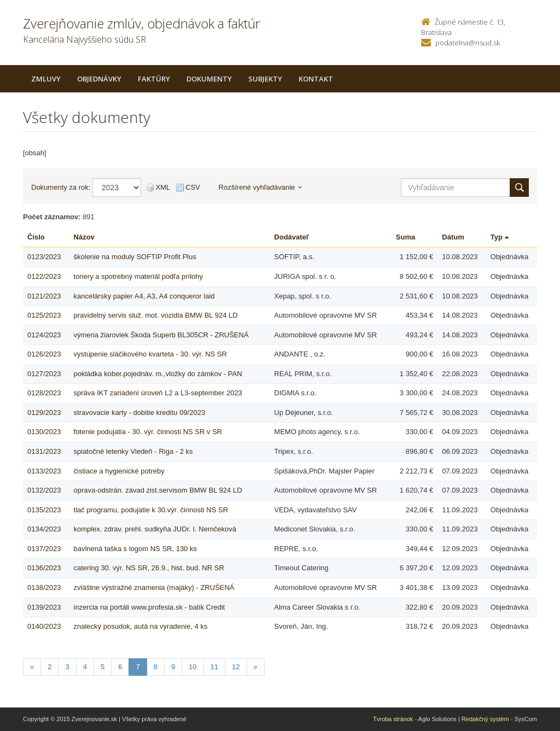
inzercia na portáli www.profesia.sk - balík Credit (150, 607)
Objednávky (99, 79)
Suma (406, 237)
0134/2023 (44, 529)
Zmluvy (46, 79)
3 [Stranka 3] (67, 667)
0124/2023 (44, 335)
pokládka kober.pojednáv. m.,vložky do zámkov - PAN (158, 374)
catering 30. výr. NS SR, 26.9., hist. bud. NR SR (149, 568)
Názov (84, 237)
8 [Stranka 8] (156, 667)
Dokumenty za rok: (61, 187)
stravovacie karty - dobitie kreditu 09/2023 (140, 413)
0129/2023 (44, 413)
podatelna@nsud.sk (468, 43)
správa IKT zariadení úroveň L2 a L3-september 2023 (158, 393)
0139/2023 (44, 607)
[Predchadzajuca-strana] (32, 667)
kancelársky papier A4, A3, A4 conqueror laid (144, 296)
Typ (500, 237)
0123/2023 (44, 257)
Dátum (453, 237)
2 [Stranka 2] (49, 667)
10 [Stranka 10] (192, 667)
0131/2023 (44, 451)
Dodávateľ (291, 237)
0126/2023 (44, 354)
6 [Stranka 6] (120, 667)
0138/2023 (44, 587)
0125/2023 (44, 315)
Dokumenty (209, 79)
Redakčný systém (485, 719)
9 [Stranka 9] (173, 667)
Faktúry (154, 79)
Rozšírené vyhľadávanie (261, 187)
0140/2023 (44, 626)
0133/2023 (44, 471)
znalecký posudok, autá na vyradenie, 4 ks (141, 626)
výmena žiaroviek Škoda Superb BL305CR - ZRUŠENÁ (161, 335)
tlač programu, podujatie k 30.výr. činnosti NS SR (151, 510)
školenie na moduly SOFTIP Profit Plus (135, 257)
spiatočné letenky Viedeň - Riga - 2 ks (133, 451)
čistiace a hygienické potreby (119, 471)
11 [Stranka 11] (214, 667)
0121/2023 (44, 296)
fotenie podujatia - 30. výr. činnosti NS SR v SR (148, 432)
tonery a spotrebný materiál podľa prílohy (138, 276)
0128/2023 (44, 393)
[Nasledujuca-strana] (256, 667)
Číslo (36, 237)
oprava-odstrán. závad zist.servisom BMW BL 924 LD (158, 490)
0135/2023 (44, 510)
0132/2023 (44, 490)
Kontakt (316, 79)
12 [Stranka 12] (236, 667)
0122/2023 (44, 276)
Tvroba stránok (393, 719)
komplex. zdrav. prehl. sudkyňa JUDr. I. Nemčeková (155, 529)
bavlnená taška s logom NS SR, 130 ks (135, 549)
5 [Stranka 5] (103, 667)
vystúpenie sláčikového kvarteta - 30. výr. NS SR (150, 354)
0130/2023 (44, 432)
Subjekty (265, 79)
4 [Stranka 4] (85, 667)
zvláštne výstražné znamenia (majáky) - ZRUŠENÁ (154, 587)
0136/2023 (44, 568)
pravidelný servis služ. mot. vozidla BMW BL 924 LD (156, 315)
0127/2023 (44, 374)
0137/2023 (44, 549)
